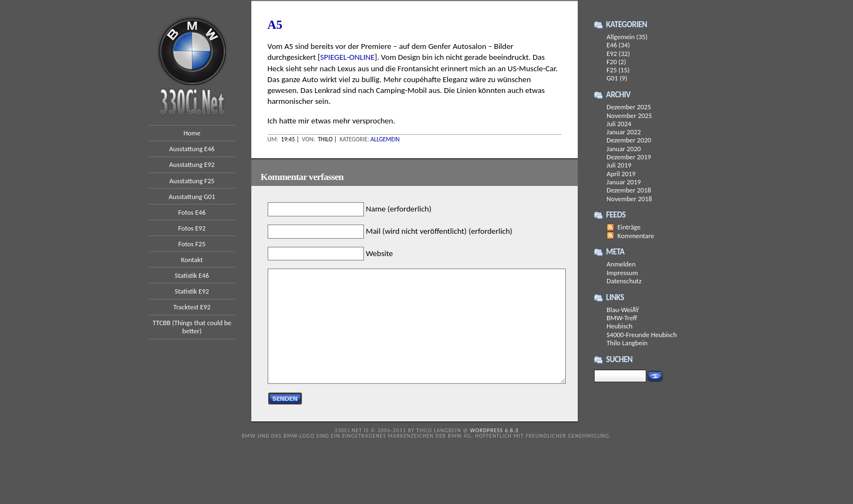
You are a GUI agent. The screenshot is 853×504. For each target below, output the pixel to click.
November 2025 (629, 116)
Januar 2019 (624, 182)
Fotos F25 (192, 244)
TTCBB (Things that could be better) (192, 327)
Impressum (622, 273)
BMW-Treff (622, 318)
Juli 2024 (619, 124)
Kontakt (192, 260)
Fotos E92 (192, 228)
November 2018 (629, 199)
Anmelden (621, 264)
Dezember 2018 (629, 190)
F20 (612, 62)
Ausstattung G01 (192, 197)
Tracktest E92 (192, 307)
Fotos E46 (192, 212)
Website (380, 253)
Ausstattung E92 (192, 164)
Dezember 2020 (629, 140)
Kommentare (636, 236)
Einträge (629, 227)
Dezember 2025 (629, 107)
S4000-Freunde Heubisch (642, 335)
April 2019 (621, 174)
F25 (612, 70)
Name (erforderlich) (399, 209)
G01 (612, 78)
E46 (612, 45)
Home (192, 133)
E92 (612, 54)
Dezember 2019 (629, 157)
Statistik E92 (192, 291)
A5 (275, 25)
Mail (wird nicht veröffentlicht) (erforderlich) (439, 231)
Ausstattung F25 (192, 181)
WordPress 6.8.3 (494, 430)
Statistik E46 (192, 275)
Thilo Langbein (627, 343)
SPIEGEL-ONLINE (348, 57)
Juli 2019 (619, 165)
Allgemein (385, 139)
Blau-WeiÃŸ (623, 310)
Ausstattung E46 (192, 149)
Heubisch (620, 326)
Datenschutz (624, 281)
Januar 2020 (624, 149)
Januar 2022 (624, 132)
